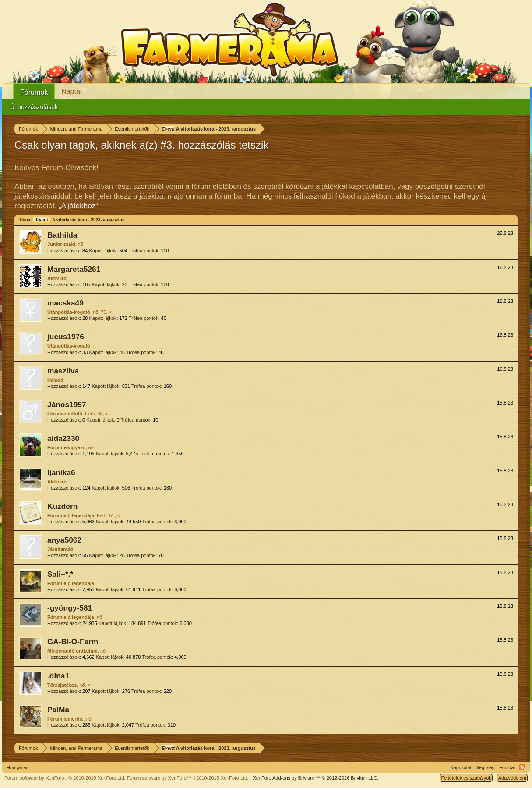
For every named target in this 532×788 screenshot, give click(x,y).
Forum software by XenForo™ (188, 778)
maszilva (63, 371)
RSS (522, 767)
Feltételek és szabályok (466, 778)
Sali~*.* (60, 574)
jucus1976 (66, 337)
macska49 (65, 303)
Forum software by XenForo (65, 778)
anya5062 (64, 540)
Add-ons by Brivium (315, 778)
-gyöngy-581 (70, 608)
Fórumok (34, 92)
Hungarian (18, 767)
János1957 (67, 405)
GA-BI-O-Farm (73, 642)
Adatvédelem (512, 778)
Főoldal (507, 767)
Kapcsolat (461, 767)
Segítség (485, 767)
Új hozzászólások (34, 107)
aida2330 (63, 438)
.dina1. (59, 676)
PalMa (58, 710)
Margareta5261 (74, 269)
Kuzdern (62, 506)
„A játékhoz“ (78, 206)
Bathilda (62, 235)
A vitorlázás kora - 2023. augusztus (79, 220)
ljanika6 (61, 472)
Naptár (72, 91)
